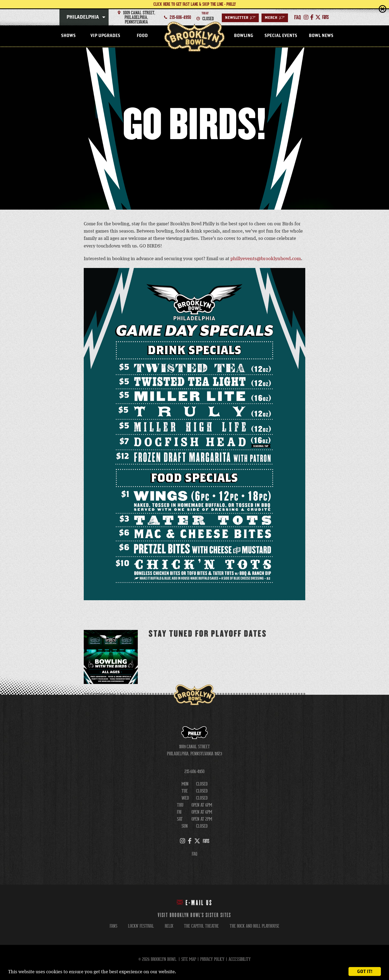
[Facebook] (312, 17)
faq (298, 17)
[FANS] (326, 17)
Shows (68, 36)
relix (169, 926)
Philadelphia (83, 17)
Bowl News (321, 36)
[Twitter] (318, 17)
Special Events (281, 36)
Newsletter (240, 18)
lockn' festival (141, 926)
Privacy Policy (212, 959)
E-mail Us (195, 903)
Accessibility (240, 959)
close (383, 9)
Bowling (244, 36)
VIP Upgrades (105, 36)
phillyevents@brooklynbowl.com (266, 259)
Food (142, 36)
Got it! (365, 971)
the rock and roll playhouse (254, 926)
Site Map (189, 959)
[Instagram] (306, 17)
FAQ (194, 854)
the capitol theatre (201, 926)
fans (113, 926)
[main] (194, 371)
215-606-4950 (180, 17)
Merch (275, 18)
